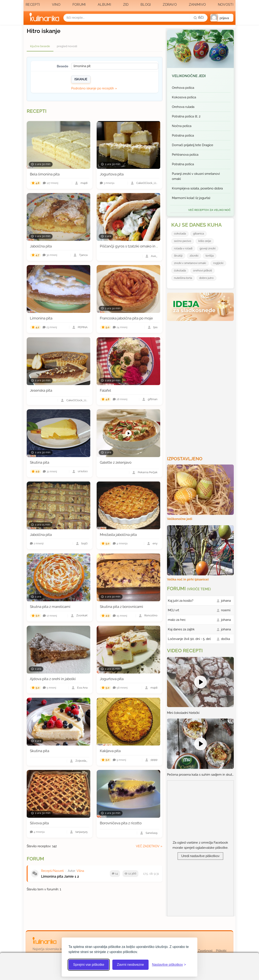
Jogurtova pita (112, 174)
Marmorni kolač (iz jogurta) (191, 198)
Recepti (33, 5)
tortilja (210, 256)
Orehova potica (183, 88)
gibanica (198, 234)
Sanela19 (152, 833)
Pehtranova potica (185, 155)
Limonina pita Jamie (57, 876)
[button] (222, 18)
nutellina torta (183, 278)
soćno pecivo (183, 241)
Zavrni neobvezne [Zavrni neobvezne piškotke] (130, 965)
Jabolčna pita (41, 246)
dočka (226, 639)
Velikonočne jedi (189, 76)
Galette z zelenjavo (116, 462)
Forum (35, 859)
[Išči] (199, 18)
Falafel (105, 390)
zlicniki (194, 256)
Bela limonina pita (45, 174)
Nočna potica (182, 126)
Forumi (79, 5)
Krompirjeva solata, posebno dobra (197, 188)
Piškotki (221, 951)
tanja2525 (81, 832)
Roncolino (151, 616)
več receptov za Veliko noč (209, 210)
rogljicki (218, 263)
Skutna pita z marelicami (50, 607)
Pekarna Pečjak (148, 472)
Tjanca (83, 255)
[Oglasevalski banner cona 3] (201, 387)
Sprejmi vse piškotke (89, 965)
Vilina (80, 871)
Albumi (104, 5)
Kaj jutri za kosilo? (181, 601)
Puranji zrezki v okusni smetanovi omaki (196, 176)
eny (155, 544)
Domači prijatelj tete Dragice (193, 145)
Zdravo (170, 5)
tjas (155, 327)
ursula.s (83, 471)
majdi (84, 183)
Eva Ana (82, 688)
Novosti (226, 5)
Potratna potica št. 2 (186, 116)
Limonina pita (41, 318)
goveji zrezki (208, 248)
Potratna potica (183, 136)
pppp (154, 760)
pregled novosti (67, 46)
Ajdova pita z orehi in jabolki (53, 679)
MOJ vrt (173, 610)
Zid (126, 5)
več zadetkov (148, 846)
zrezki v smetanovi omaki (190, 263)
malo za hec (177, 620)
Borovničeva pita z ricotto (121, 823)
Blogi (146, 5)
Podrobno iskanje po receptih (93, 88)
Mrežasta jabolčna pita (118, 535)
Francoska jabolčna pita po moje (126, 318)
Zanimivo (197, 5)
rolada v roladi (183, 248)
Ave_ (154, 256)
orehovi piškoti (203, 270)
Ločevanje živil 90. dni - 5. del (189, 639)
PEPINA (83, 327)
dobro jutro (206, 278)
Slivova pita (39, 823)
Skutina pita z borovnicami (121, 607)
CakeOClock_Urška (147, 183)
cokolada (180, 234)
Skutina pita (40, 462)
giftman (153, 399)
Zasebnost (205, 951)
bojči (84, 544)
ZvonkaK (82, 616)
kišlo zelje (205, 241)
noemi (226, 610)
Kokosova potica (184, 97)
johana (226, 601)
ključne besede (40, 46)
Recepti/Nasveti (52, 871)
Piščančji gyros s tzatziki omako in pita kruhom (138, 246)
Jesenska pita (41, 390)
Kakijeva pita (110, 751)
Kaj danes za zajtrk (181, 629)
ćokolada (180, 270)
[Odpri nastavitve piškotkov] (169, 965)
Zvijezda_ (81, 761)
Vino (56, 5)
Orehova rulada (183, 107)
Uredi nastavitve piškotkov (200, 856)
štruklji (178, 256)
